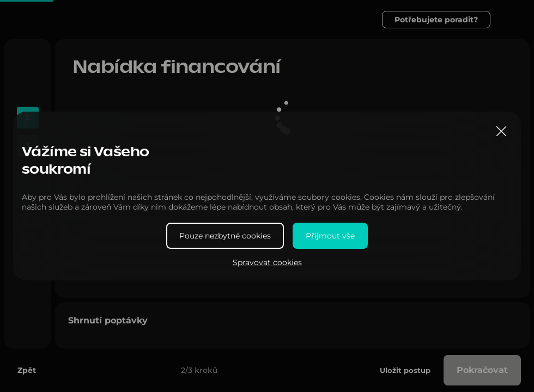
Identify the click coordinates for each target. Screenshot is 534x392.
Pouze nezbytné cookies (225, 236)
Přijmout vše (330, 236)
